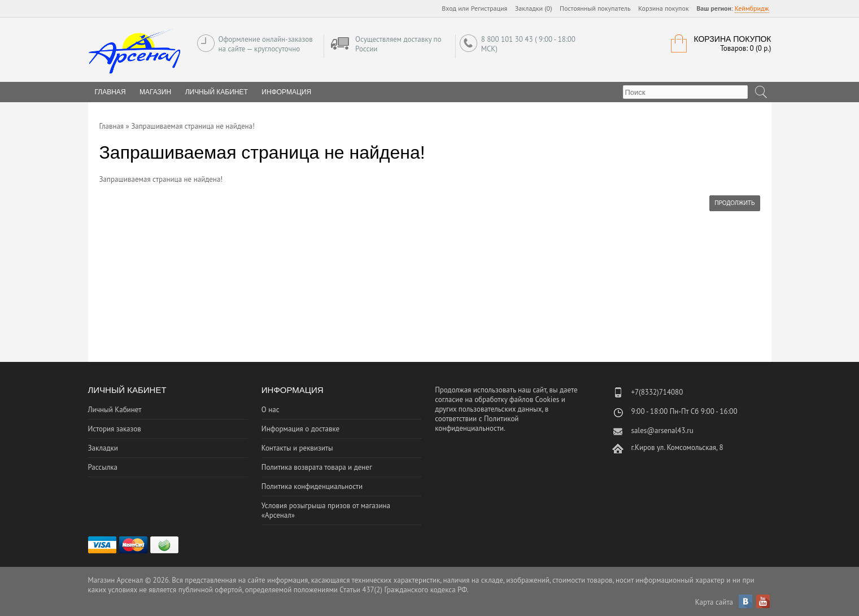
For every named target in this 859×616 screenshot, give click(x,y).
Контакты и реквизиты (297, 448)
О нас (271, 410)
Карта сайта (714, 602)
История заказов (115, 429)
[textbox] (685, 92)
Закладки (103, 448)
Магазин (155, 92)
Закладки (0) (534, 8)
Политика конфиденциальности (312, 486)
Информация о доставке (300, 429)
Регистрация (489, 8)
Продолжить (734, 203)
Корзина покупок (664, 8)
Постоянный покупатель (595, 8)
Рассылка (103, 467)
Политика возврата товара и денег (317, 467)
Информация (286, 92)
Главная (112, 126)
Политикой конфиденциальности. (477, 423)
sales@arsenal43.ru (662, 431)
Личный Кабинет (217, 92)
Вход (449, 8)
